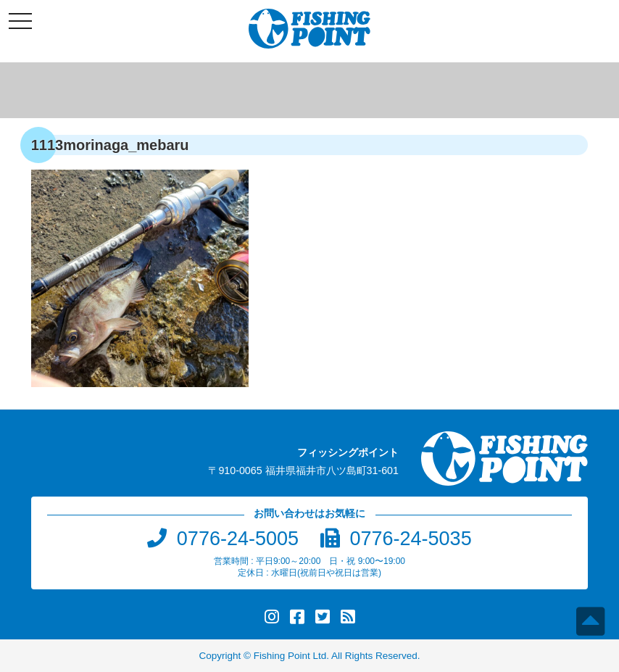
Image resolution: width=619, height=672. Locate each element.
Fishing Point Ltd (290, 656)
